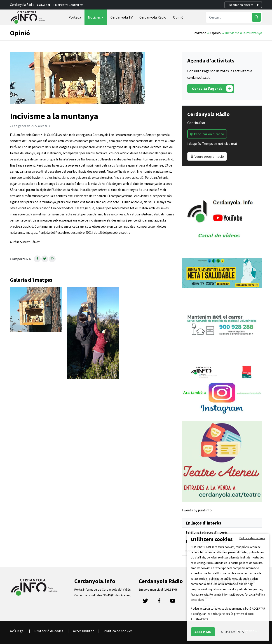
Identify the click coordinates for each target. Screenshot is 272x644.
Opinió (178, 17)
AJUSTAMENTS (232, 632)
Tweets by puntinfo (197, 510)
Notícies (96, 17)
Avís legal (17, 631)
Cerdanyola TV (122, 17)
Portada (75, 17)
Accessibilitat (83, 631)
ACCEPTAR (203, 632)
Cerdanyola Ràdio (153, 17)
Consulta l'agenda (212, 88)
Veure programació (207, 156)
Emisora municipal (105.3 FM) (158, 589)
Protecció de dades (49, 631)
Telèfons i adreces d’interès (207, 532)
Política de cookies (118, 631)
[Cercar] (256, 17)
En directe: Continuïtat (68, 5)
